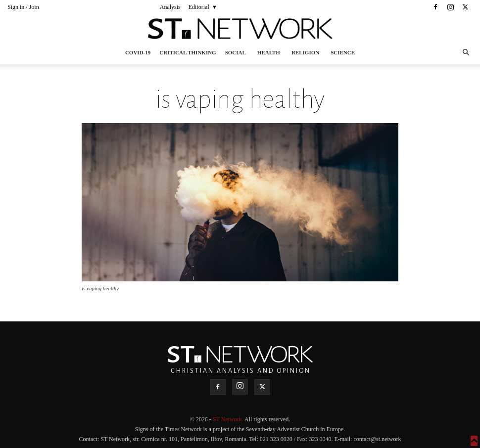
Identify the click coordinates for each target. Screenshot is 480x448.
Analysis (170, 7)
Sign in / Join (23, 7)
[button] (466, 53)
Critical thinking (188, 52)
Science (343, 52)
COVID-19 (138, 52)
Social (236, 52)
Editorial (199, 7)
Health (269, 52)
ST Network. (229, 419)
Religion (305, 52)
